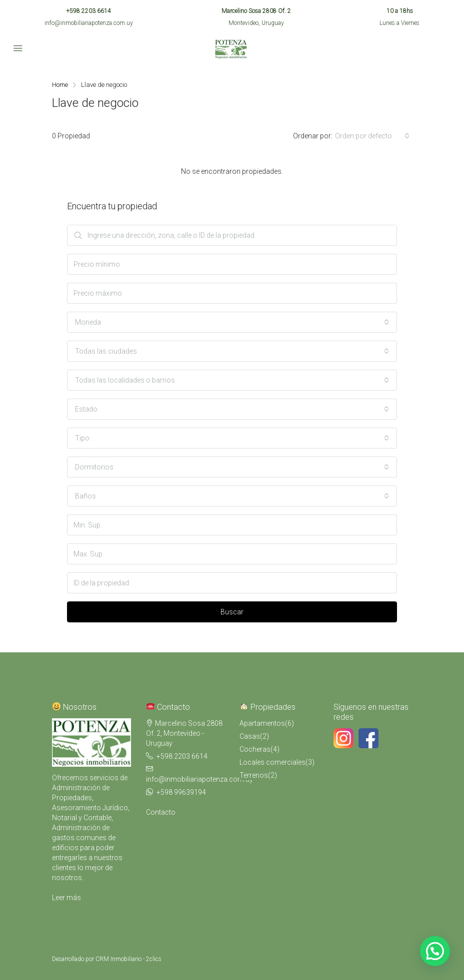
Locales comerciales (272, 762)
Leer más (66, 898)
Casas (250, 736)
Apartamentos (262, 723)
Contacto (161, 812)
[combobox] (372, 136)
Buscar (232, 612)
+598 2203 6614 (88, 11)
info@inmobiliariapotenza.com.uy (89, 23)
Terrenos (254, 775)
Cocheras (255, 749)
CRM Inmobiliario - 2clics (128, 959)
